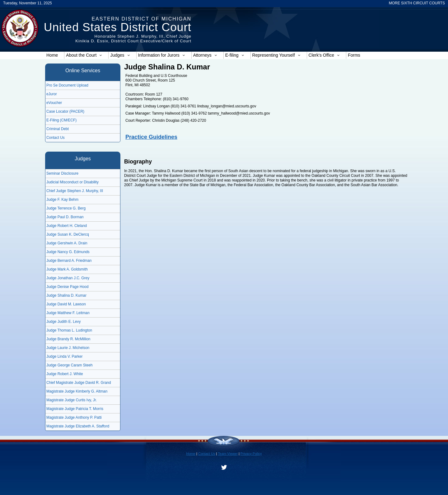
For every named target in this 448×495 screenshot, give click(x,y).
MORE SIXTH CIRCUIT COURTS (417, 3)
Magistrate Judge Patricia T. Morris (75, 409)
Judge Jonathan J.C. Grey (68, 278)
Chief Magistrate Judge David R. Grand (79, 383)
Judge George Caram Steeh (70, 365)
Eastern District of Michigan (141, 19)
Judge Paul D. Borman (65, 217)
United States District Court (118, 27)
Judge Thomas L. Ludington (69, 330)
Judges (120, 55)
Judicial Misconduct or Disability (72, 182)
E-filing (235, 55)
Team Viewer (228, 454)
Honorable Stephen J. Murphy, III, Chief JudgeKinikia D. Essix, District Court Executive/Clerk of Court (133, 39)
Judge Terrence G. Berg (66, 208)
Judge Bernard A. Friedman (69, 261)
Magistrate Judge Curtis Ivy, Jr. (72, 400)
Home (52, 55)
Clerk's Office (324, 55)
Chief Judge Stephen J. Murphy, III (75, 191)
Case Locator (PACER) (65, 111)
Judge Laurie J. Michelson (68, 348)
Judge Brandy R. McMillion (68, 339)
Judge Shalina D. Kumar (66, 295)
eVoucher (54, 103)
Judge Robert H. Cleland (67, 226)
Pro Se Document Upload (67, 85)
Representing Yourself (276, 55)
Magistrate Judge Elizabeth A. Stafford (78, 426)
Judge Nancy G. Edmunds (68, 252)
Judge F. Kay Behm (62, 200)
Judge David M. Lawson (66, 304)
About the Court (84, 55)
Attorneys (205, 55)
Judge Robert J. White (65, 374)
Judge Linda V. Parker (65, 356)
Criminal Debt (58, 129)
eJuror (52, 94)
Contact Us (56, 138)
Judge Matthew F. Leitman (68, 313)
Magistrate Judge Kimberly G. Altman (77, 391)
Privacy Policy (251, 454)
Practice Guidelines (151, 137)
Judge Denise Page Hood (68, 287)
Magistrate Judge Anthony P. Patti (74, 417)
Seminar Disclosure (62, 173)
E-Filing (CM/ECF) (61, 120)
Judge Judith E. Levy (63, 322)
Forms (354, 55)
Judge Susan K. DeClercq (68, 234)
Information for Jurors (162, 55)
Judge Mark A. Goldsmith (67, 269)
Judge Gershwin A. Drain (67, 243)
